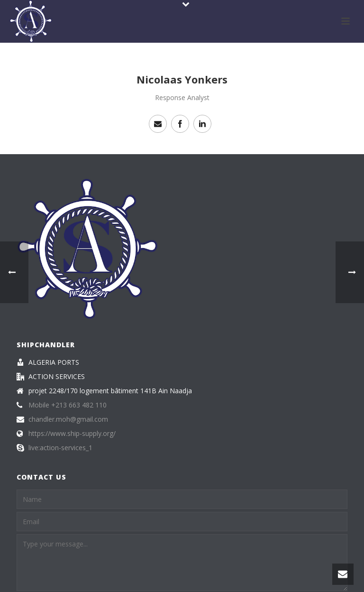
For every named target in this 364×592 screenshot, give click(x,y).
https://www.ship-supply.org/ (72, 434)
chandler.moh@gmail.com (68, 419)
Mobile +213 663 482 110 (68, 405)
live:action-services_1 (60, 448)
